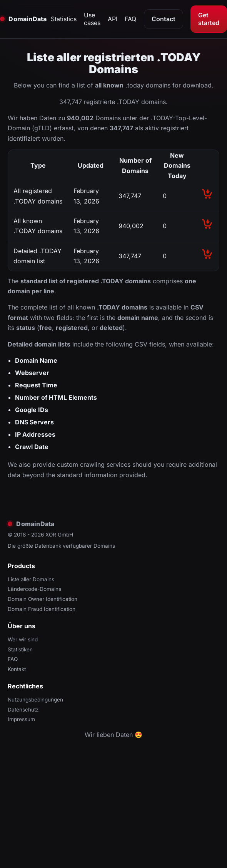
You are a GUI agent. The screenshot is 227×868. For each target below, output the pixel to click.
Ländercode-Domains (34, 589)
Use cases (92, 19)
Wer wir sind (23, 639)
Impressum (21, 719)
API (113, 19)
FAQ (130, 19)
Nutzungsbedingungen (35, 700)
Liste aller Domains (31, 579)
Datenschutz (23, 710)
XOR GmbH (59, 535)
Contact (164, 19)
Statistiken (20, 649)
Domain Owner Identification (43, 599)
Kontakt (17, 669)
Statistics (64, 19)
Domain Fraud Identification (42, 609)
